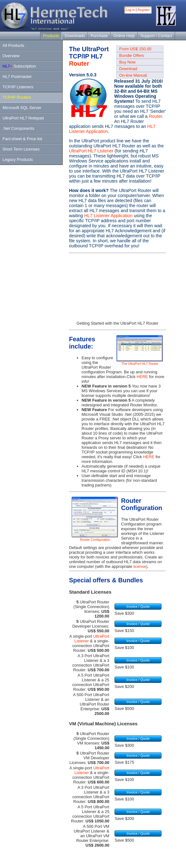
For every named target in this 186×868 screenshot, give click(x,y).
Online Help (124, 36)
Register (143, 10)
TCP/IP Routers (17, 97)
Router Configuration (95, 538)
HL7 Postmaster (17, 77)
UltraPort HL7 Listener (91, 151)
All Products (13, 45)
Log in (130, 10)
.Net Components (18, 128)
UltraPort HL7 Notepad (23, 118)
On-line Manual (133, 75)
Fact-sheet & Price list (22, 139)
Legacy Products (18, 159)
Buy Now (127, 62)
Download (128, 69)
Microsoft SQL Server (22, 108)
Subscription (19, 66)
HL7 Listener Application (108, 216)
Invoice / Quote (138, 607)
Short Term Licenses (21, 149)
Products (51, 36)
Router (79, 63)
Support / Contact (156, 36)
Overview (11, 56)
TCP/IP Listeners (18, 87)
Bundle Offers (132, 55)
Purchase (99, 36)
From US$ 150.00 (135, 49)
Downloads (75, 36)
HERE (142, 377)
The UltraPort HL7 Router (140, 362)
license (140, 566)
